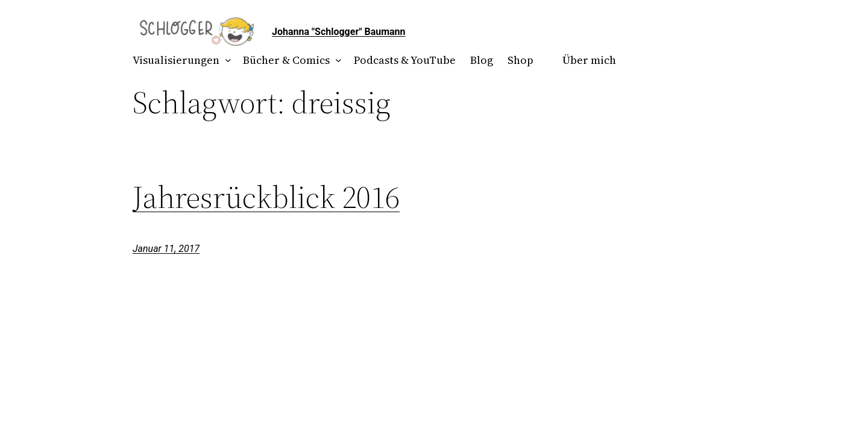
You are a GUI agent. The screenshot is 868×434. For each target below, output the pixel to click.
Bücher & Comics (286, 60)
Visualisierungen (176, 60)
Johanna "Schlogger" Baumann (339, 32)
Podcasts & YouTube (405, 60)
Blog (482, 60)
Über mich (589, 60)
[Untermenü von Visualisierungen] (226, 61)
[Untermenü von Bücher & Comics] (336, 61)
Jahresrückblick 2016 (266, 197)
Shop (520, 60)
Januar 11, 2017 (166, 249)
